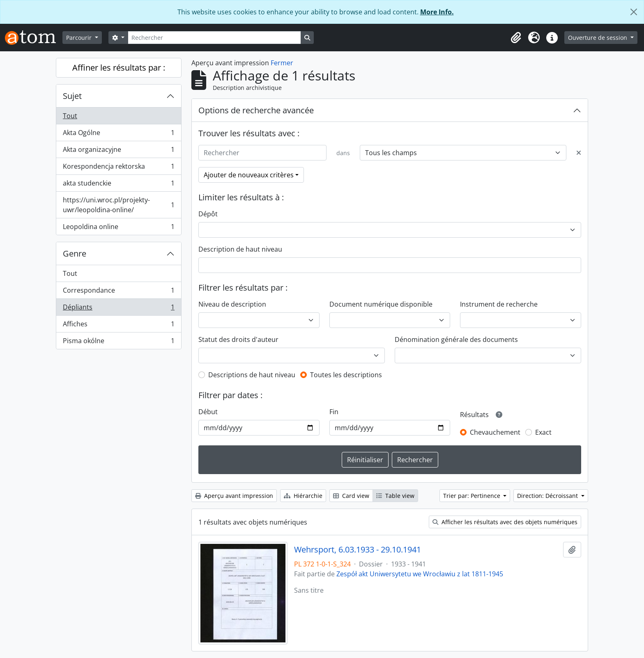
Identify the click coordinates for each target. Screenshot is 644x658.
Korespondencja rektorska (118, 168)
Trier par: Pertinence (473, 496)
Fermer (282, 63)
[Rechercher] (214, 38)
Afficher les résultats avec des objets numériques (505, 522)
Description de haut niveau (240, 249)
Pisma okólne (118, 342)
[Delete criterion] (579, 153)
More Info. (437, 12)
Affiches (118, 326)
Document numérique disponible (381, 304)
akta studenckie (118, 185)
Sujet (72, 96)
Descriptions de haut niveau (252, 375)
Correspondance (118, 292)
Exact (543, 432)
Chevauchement (495, 432)
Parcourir (80, 38)
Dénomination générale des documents (456, 339)
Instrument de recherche (499, 304)
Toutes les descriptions (346, 375)
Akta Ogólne (118, 134)
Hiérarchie (303, 496)
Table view (395, 496)
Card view (351, 496)
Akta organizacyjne (118, 151)
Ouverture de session (598, 38)
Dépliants (118, 309)
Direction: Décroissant (548, 496)
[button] (516, 38)
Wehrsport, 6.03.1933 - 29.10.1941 (358, 550)
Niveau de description (232, 304)
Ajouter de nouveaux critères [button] (249, 175)
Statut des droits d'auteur (238, 339)
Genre (75, 253)
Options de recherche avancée (256, 110)
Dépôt (208, 214)
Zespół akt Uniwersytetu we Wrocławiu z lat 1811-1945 (420, 574)
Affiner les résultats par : (119, 68)
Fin (334, 412)
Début (208, 412)
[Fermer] (634, 12)
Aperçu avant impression (234, 496)
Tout (70, 116)
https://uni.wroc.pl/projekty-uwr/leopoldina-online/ (118, 205)
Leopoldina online (118, 228)
